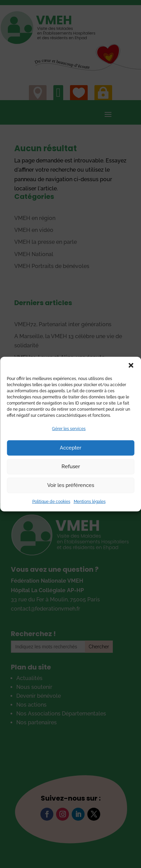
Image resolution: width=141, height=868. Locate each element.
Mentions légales (90, 502)
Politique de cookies (51, 502)
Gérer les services (69, 428)
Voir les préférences (71, 485)
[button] (131, 365)
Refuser (71, 467)
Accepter (70, 448)
